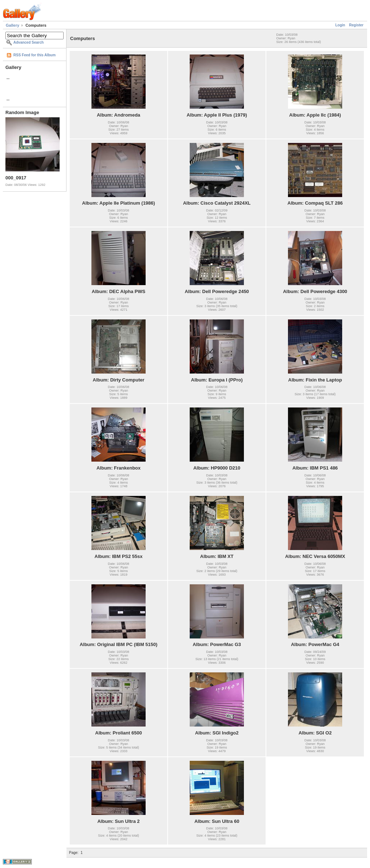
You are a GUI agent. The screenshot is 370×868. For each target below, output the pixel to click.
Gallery (12, 25)
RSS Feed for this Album (35, 55)
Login (340, 25)
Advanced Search (29, 42)
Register (356, 25)
